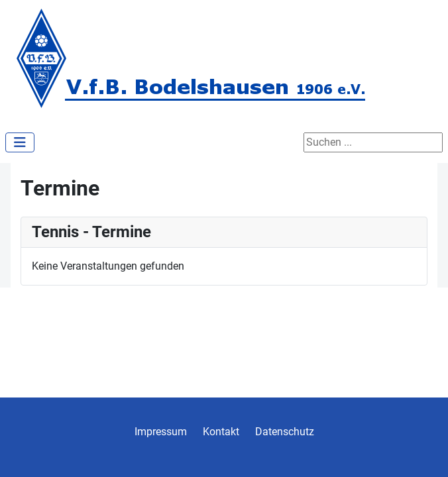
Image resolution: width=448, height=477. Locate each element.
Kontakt (221, 432)
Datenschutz (285, 432)
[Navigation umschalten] (20, 142)
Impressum (161, 432)
